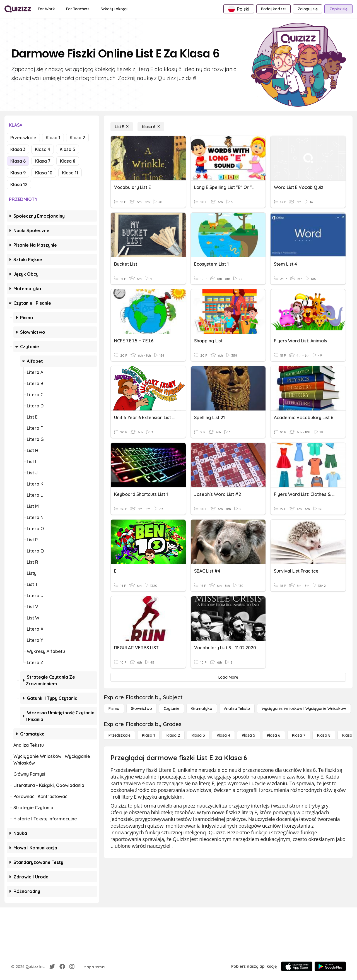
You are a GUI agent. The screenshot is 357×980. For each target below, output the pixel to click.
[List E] (122, 127)
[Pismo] (114, 708)
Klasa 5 (67, 149)
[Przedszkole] (119, 735)
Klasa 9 (18, 173)
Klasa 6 (18, 161)
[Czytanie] (172, 708)
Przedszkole (23, 138)
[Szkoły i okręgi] (114, 9)
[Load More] (228, 677)
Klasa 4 (43, 149)
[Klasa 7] (299, 735)
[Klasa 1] (148, 735)
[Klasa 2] (173, 735)
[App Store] (297, 966)
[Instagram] (72, 967)
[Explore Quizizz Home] (18, 9)
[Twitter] (52, 967)
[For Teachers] (78, 9)
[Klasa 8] (324, 735)
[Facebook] (62, 967)
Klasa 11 (70, 173)
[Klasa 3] (198, 735)
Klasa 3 (18, 149)
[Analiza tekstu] (237, 708)
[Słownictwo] (142, 708)
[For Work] (46, 9)
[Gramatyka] (202, 708)
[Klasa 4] (223, 735)
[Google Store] (330, 966)
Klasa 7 (43, 161)
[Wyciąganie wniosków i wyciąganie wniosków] (304, 708)
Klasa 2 (77, 138)
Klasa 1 (53, 138)
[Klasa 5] (249, 735)
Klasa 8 (68, 161)
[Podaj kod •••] (273, 9)
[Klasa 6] (151, 127)
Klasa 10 (44, 173)
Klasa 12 (19, 184)
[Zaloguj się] (307, 9)
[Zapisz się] (338, 9)
